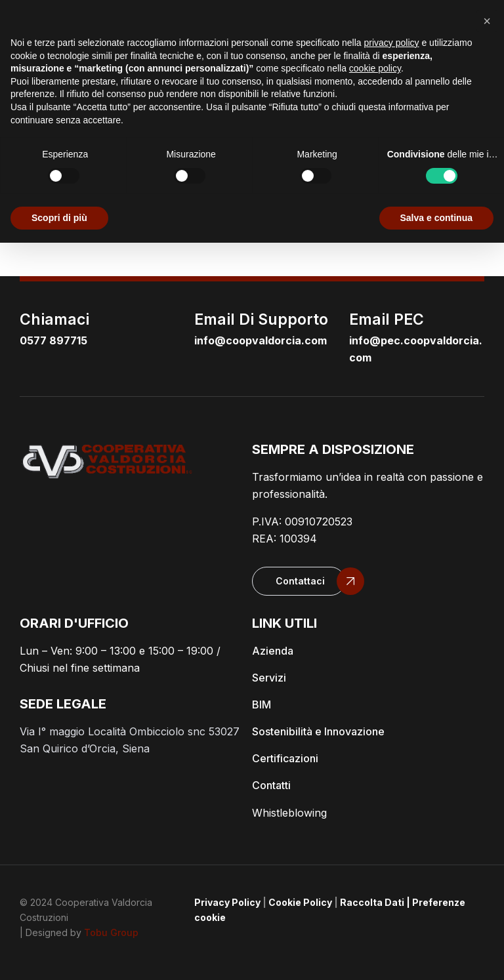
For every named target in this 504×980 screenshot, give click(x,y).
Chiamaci (54, 319)
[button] (299, 581)
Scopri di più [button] (59, 218)
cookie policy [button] (375, 68)
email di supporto (261, 319)
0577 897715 (53, 340)
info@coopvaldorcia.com (261, 340)
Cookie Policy (300, 902)
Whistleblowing (289, 813)
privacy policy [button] (392, 43)
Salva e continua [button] (436, 218)
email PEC (387, 319)
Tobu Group (111, 932)
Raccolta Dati (372, 902)
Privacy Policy (227, 902)
